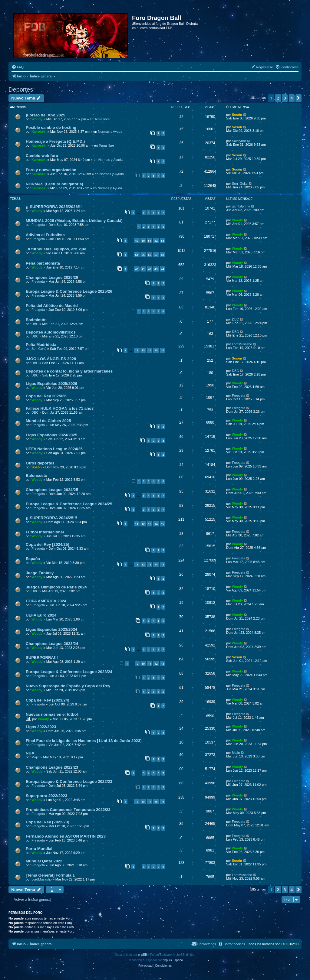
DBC (35, 324)
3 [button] (285, 98)
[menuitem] (18, 67)
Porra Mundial (39, 849)
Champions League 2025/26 (52, 277)
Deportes (21, 90)
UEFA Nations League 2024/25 (54, 449)
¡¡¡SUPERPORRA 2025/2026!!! (54, 207)
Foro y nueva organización (51, 170)
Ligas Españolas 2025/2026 (51, 384)
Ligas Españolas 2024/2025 (51, 435)
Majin (35, 757)
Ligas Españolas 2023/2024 (51, 629)
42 (150, 269)
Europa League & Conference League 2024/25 (69, 504)
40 (137, 269)
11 (137, 524)
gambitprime (241, 206)
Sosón (237, 115)
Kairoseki (39, 132)
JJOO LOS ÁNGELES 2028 (51, 359)
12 (137, 350)
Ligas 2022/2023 (41, 727)
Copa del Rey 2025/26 (46, 396)
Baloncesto (36, 475)
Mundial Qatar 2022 (44, 861)
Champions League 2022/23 (52, 767)
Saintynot (239, 141)
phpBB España (173, 960)
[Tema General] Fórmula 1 (50, 875)
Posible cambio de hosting (51, 127)
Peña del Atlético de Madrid (52, 306)
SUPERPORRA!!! (42, 658)
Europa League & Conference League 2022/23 (69, 781)
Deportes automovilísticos (51, 332)
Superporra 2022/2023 (46, 796)
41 (143, 269)
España (33, 559)
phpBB (143, 955)
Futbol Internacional (45, 532)
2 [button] (278, 98)
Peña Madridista (41, 345)
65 (143, 255)
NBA (30, 753)
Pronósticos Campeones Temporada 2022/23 (68, 810)
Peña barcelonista (43, 263)
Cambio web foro (42, 156)
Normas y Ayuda (110, 132)
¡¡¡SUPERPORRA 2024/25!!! (51, 518)
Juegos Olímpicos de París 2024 (56, 587)
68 (163, 255)
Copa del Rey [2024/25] (48, 544)
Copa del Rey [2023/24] (48, 700)
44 (163, 269)
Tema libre (102, 119)
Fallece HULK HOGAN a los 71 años (60, 408)
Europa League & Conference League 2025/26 (69, 291)
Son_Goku (240, 184)
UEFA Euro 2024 (41, 615)
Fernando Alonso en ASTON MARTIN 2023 (66, 836)
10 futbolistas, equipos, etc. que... (58, 249)
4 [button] (292, 98)
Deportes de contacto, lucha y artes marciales (69, 371)
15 (156, 350)
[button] (298, 98)
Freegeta (38, 225)
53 (163, 241)
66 (150, 255)
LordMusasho (242, 344)
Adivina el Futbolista (45, 235)
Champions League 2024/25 (52, 490)
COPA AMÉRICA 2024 (46, 601)
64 (137, 255)
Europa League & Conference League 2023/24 (69, 672)
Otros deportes (40, 463)
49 (137, 241)
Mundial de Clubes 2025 (48, 421)
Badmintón (36, 320)
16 (163, 350)
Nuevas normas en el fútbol (52, 714)
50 (143, 241)
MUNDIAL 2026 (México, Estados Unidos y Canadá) (74, 221)
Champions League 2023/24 (52, 644)
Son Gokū (39, 349)
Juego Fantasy (40, 573)
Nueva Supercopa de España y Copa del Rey (68, 686)
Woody (37, 119)
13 (143, 350)
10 (143, 664)
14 (150, 350)
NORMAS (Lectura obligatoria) (54, 184)
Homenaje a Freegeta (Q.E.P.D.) (55, 141)
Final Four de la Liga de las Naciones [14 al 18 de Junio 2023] (84, 741)
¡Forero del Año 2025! (46, 115)
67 (156, 255)
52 (156, 241)
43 (156, 269)
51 (150, 241)
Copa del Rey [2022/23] (48, 822)
